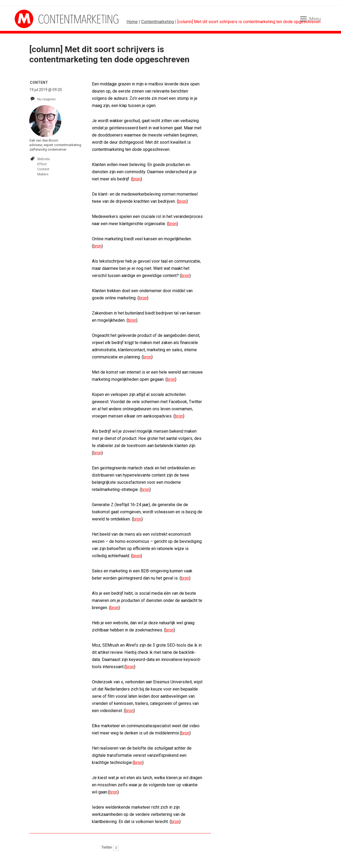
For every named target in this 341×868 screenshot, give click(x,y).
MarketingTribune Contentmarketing (35, 19)
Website (44, 159)
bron (137, 179)
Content (43, 169)
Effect (42, 164)
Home (132, 22)
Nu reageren (46, 99)
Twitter (107, 847)
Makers (43, 174)
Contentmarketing (158, 22)
